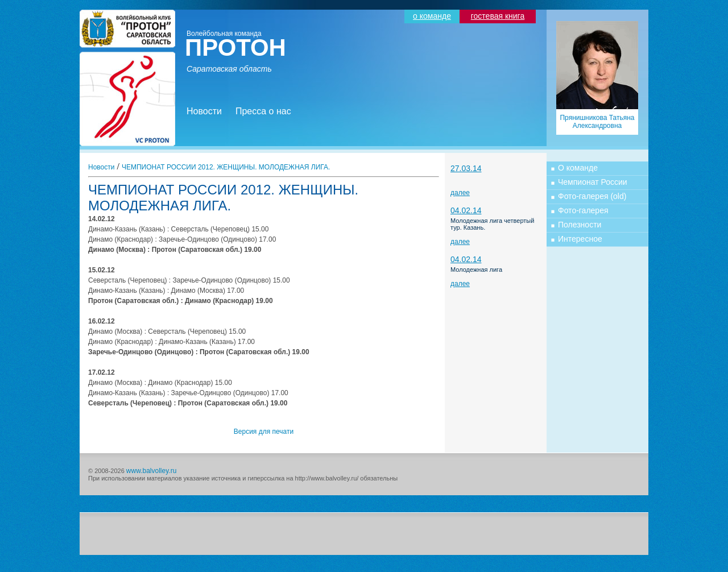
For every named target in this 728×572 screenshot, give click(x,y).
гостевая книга (498, 16)
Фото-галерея (583, 210)
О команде (578, 168)
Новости (204, 111)
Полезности (580, 225)
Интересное (580, 239)
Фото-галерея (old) (592, 196)
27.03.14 (466, 168)
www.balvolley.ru (151, 471)
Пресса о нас (263, 111)
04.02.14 (466, 210)
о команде (432, 16)
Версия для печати (264, 432)
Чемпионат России (593, 182)
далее (460, 193)
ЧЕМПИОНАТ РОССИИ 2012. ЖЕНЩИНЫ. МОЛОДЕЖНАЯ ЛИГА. (226, 167)
